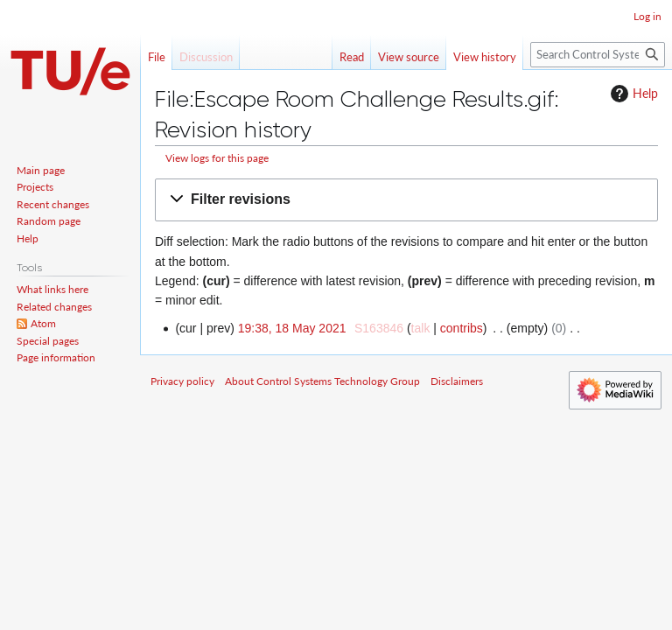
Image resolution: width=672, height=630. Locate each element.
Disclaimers (457, 381)
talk (421, 328)
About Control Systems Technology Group (322, 381)
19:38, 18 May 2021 (292, 328)
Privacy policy (182, 381)
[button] (406, 200)
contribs (462, 328)
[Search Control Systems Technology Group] (598, 55)
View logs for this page (217, 158)
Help (632, 94)
